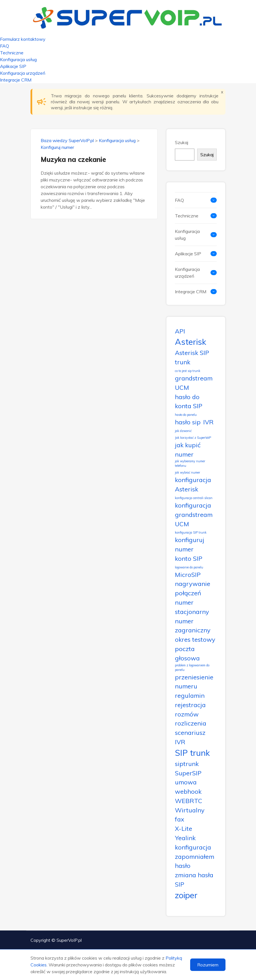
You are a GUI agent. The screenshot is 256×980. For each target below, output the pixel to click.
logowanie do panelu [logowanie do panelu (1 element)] (189, 567)
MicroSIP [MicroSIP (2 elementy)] (188, 574)
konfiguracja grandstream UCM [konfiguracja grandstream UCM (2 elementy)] (194, 514)
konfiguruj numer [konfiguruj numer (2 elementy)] (190, 544)
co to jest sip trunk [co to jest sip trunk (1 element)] (188, 371)
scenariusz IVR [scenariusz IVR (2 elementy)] (190, 737)
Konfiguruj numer (57, 147)
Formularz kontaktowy (23, 39)
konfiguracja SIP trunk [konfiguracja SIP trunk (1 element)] (191, 532)
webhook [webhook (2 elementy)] (188, 791)
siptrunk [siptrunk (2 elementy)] (187, 764)
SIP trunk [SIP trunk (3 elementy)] (192, 753)
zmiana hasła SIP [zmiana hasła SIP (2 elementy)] (194, 880)
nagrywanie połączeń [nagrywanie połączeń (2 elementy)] (193, 588)
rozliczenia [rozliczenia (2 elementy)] (191, 723)
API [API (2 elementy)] (180, 331)
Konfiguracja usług (18, 59)
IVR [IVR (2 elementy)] (208, 422)
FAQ (5, 46)
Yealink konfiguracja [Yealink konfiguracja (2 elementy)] (193, 842)
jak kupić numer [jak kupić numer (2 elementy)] (188, 450)
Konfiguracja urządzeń (23, 73)
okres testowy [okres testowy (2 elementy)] (195, 639)
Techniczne (12, 53)
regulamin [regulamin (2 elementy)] (190, 695)
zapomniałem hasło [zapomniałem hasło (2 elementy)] (195, 861)
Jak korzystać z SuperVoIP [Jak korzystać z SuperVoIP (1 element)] (193, 438)
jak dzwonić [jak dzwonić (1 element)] (183, 431)
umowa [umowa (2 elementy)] (186, 782)
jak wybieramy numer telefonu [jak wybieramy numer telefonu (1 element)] (190, 463)
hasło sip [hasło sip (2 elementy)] (188, 422)
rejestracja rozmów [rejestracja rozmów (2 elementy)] (190, 709)
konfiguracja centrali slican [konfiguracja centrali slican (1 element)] (194, 498)
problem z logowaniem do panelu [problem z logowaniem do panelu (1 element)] (192, 667)
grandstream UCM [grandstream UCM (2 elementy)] (194, 383)
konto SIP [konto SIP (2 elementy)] (189, 558)
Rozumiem (208, 965)
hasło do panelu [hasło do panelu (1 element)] (186, 415)
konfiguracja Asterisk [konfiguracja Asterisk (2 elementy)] (193, 484)
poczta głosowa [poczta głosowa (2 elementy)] (187, 653)
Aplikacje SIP (13, 66)
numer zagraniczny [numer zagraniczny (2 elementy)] (193, 626)
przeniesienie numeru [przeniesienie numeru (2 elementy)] (194, 682)
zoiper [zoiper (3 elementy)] (186, 895)
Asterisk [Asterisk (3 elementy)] (191, 342)
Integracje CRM (16, 80)
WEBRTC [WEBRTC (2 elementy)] (189, 801)
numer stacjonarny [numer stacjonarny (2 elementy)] (192, 607)
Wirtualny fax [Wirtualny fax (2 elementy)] (190, 815)
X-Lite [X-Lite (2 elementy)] (184, 828)
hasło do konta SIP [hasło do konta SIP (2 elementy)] (189, 401)
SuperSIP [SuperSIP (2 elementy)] (188, 773)
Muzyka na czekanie (73, 159)
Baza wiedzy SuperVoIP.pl (67, 140)
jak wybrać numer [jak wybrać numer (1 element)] (187, 472)
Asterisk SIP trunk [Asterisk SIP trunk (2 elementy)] (192, 357)
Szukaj (182, 142)
